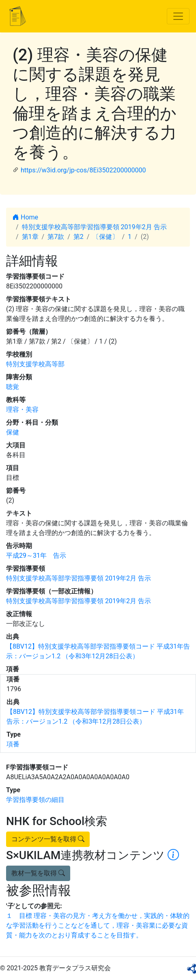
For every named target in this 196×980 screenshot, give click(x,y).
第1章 (30, 237)
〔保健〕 (106, 237)
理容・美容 (22, 409)
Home (25, 217)
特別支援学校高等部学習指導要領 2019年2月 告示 (94, 227)
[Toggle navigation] (178, 16)
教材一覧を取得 (38, 873)
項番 (13, 744)
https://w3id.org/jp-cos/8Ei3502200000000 (83, 170)
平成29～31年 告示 (36, 556)
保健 (13, 432)
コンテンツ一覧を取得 (48, 839)
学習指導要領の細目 (35, 800)
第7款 (56, 237)
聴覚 (13, 387)
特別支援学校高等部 (35, 364)
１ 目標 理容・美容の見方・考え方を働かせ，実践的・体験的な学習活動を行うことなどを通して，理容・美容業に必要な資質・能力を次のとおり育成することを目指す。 (98, 925)
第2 (79, 237)
